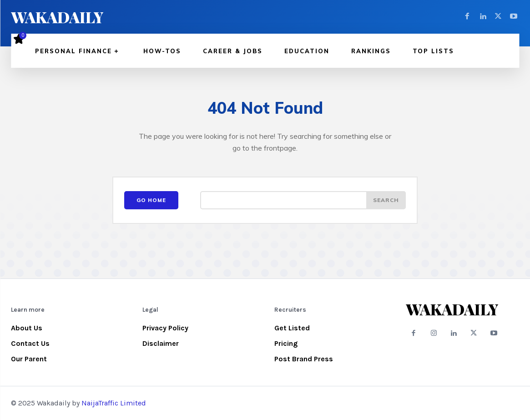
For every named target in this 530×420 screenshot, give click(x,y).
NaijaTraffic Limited (114, 403)
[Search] (386, 200)
